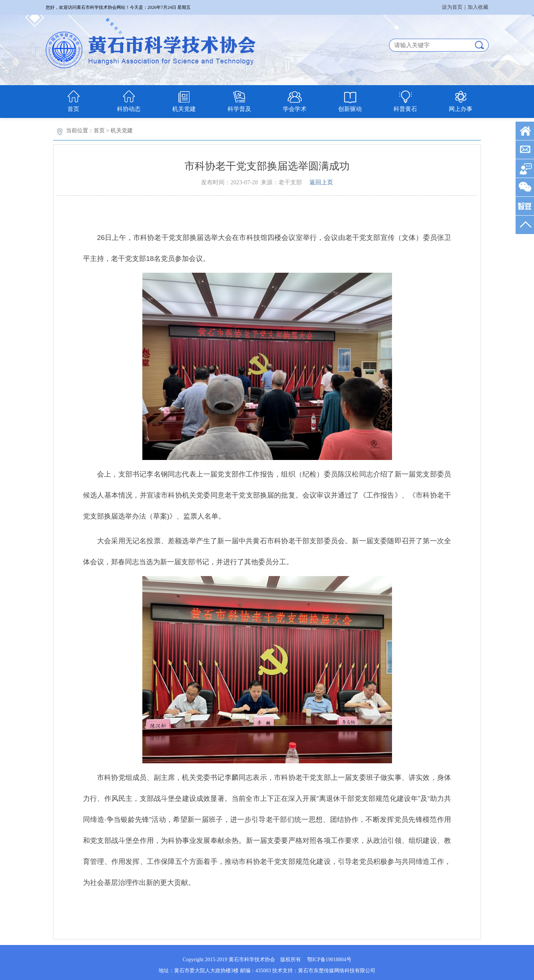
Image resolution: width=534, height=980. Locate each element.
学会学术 (295, 109)
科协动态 (129, 109)
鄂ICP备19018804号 (329, 960)
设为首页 (452, 7)
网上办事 (461, 109)
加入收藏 (478, 7)
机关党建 (184, 109)
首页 (73, 109)
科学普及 (239, 109)
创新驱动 (350, 109)
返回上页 (321, 182)
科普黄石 (405, 109)
